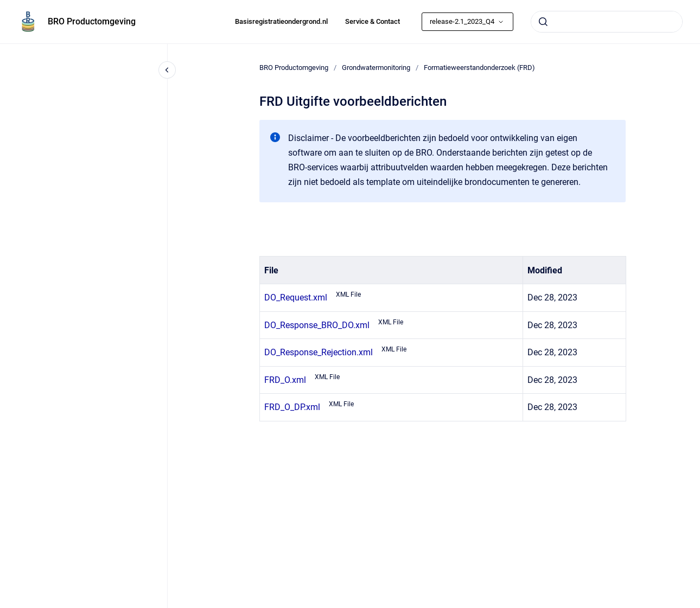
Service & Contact (373, 21)
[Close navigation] (167, 70)
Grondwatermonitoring (376, 68)
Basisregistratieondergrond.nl (281, 21)
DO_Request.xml (296, 297)
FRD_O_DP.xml (292, 407)
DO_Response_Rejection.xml (319, 352)
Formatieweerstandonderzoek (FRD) (479, 68)
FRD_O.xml (285, 380)
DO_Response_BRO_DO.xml (317, 325)
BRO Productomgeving (92, 21)
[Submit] (543, 22)
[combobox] (607, 22)
